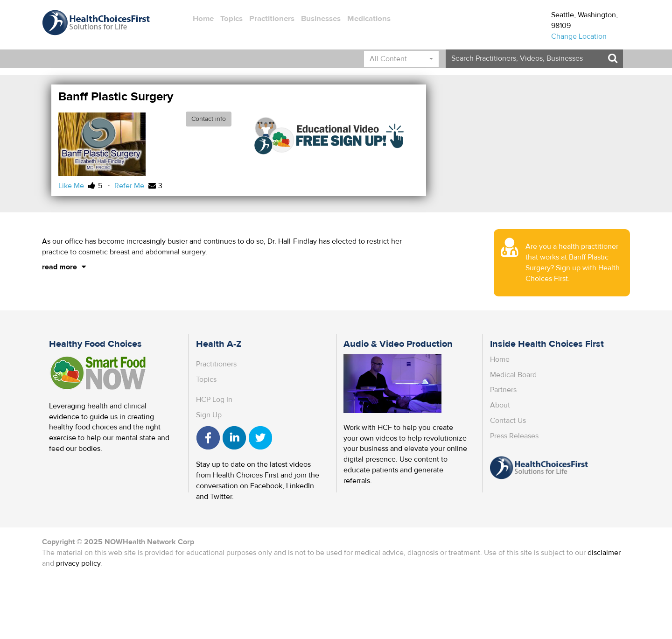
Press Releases (514, 436)
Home (203, 19)
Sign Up (209, 415)
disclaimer (604, 553)
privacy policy (78, 563)
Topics (231, 19)
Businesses (321, 19)
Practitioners (272, 19)
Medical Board (513, 375)
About (500, 405)
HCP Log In (214, 400)
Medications (369, 19)
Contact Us (508, 421)
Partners (503, 390)
